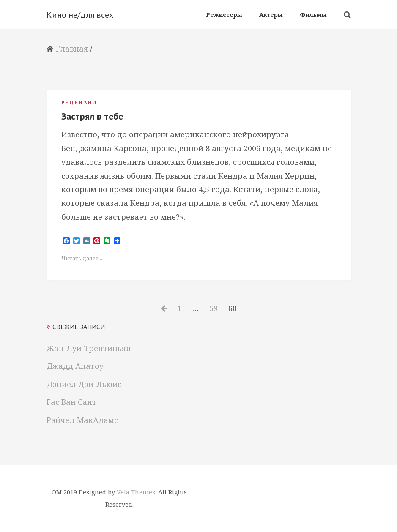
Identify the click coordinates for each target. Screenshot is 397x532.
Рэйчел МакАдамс (82, 420)
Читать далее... (82, 258)
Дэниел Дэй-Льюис (84, 384)
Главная (72, 49)
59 (216, 308)
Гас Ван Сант (71, 402)
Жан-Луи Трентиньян (89, 348)
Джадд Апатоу (75, 366)
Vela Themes (136, 492)
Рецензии (79, 102)
